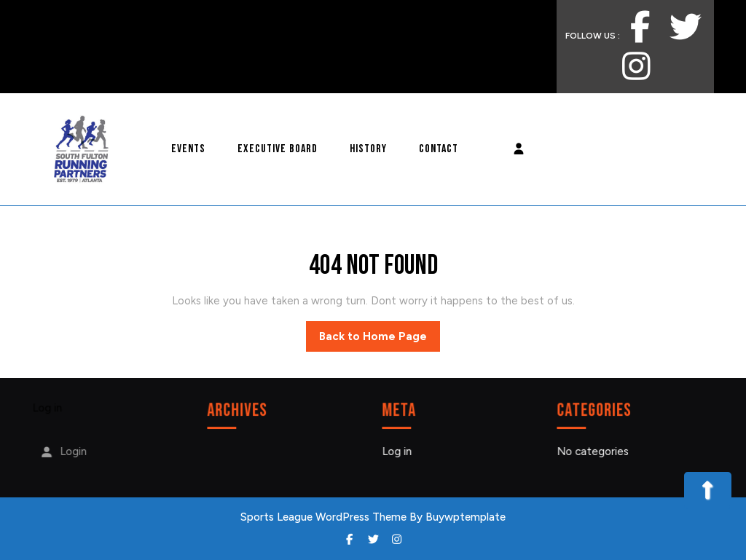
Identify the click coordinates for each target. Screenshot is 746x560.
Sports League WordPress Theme (323, 517)
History (368, 149)
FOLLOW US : (613, 27)
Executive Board (278, 149)
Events (188, 149)
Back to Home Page (380, 340)
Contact (439, 149)
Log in (48, 409)
